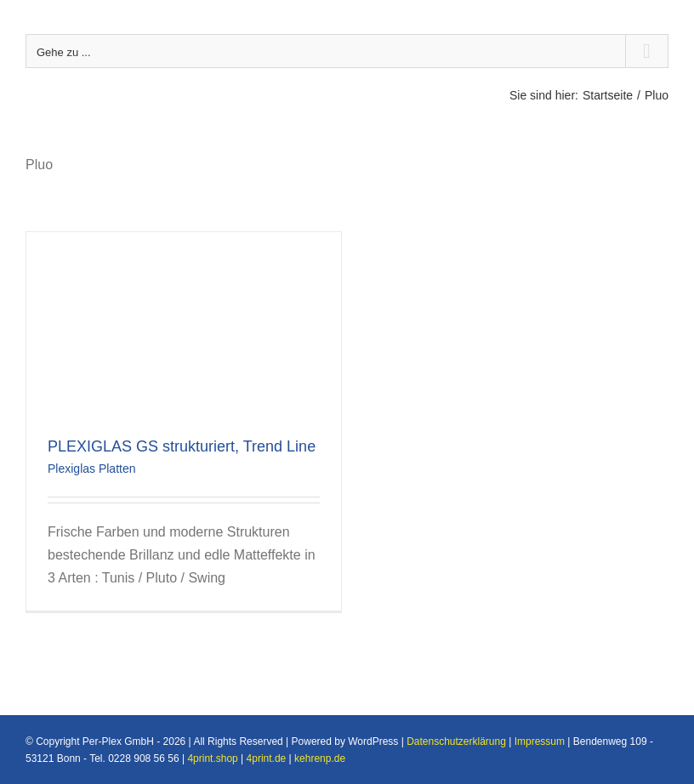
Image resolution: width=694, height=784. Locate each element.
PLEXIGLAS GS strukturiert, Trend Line (182, 446)
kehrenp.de (320, 758)
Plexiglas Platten (92, 469)
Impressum (540, 741)
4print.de (267, 758)
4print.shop (212, 758)
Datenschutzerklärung (456, 741)
